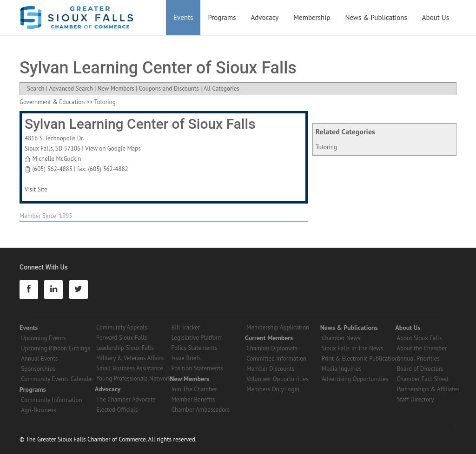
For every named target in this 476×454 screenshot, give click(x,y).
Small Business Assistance (130, 368)
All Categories (221, 89)
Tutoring (326, 147)
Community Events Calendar (57, 379)
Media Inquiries (342, 369)
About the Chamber (422, 348)
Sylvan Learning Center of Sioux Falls (140, 124)
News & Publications (376, 17)
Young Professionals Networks (135, 378)
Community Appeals (122, 327)
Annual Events (39, 359)
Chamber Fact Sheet (423, 379)
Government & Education (52, 102)
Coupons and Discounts (169, 89)
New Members (116, 89)
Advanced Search (71, 89)
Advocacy (265, 17)
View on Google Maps (113, 148)
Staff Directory (416, 399)
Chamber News (341, 338)
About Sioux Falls (420, 338)
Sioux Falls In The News (352, 348)
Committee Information (276, 359)
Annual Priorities (418, 359)
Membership (312, 17)
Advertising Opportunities (355, 379)
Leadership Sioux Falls (125, 348)
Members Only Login (273, 389)
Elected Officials (117, 410)
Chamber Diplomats (272, 348)
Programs (222, 17)
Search (36, 89)
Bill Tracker (186, 327)
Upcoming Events (43, 338)
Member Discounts (270, 369)
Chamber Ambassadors (201, 410)
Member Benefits (193, 399)
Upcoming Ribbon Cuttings (56, 348)
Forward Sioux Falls (122, 338)
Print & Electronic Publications (361, 359)
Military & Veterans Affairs (130, 358)
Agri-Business (38, 410)
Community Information (51, 400)
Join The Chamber (194, 389)
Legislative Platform (197, 338)
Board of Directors (420, 369)
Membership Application (278, 327)
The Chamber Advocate (126, 399)
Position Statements (197, 368)
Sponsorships (38, 369)
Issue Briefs (186, 358)
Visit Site (36, 189)
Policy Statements (195, 348)
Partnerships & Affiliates (428, 389)
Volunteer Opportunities (277, 379)
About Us (436, 17)
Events (183, 17)
